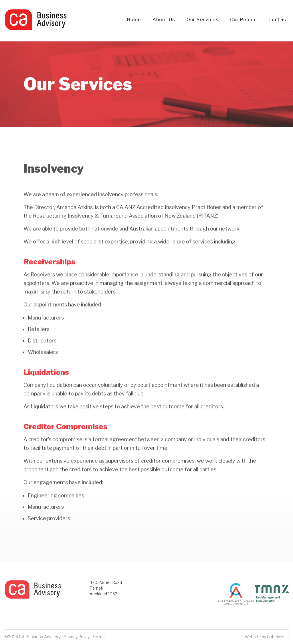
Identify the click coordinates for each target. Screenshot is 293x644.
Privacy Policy (77, 637)
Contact (279, 20)
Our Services (203, 20)
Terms (99, 637)
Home (134, 20)
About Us (164, 20)
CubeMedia (278, 637)
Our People (243, 20)
